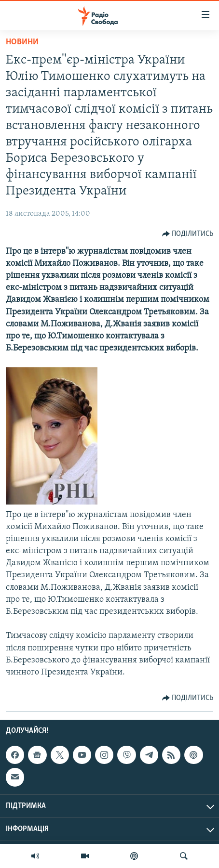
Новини (22, 42)
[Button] (188, 234)
